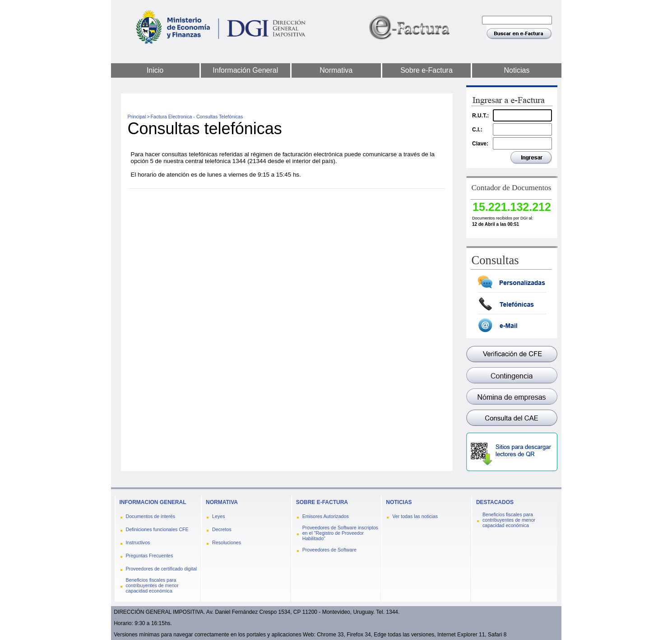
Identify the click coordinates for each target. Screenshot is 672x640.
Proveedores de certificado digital (162, 569)
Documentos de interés (151, 516)
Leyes (218, 516)
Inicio (155, 70)
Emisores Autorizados (326, 516)
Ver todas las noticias (415, 516)
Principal (137, 117)
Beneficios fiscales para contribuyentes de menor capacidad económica (152, 585)
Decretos (222, 529)
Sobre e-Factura (426, 70)
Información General (245, 70)
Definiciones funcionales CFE (157, 529)
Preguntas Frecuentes (150, 556)
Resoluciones (227, 542)
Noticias (517, 70)
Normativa (336, 70)
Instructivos (138, 542)
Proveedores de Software (329, 550)
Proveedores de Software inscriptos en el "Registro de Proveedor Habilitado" (340, 533)
